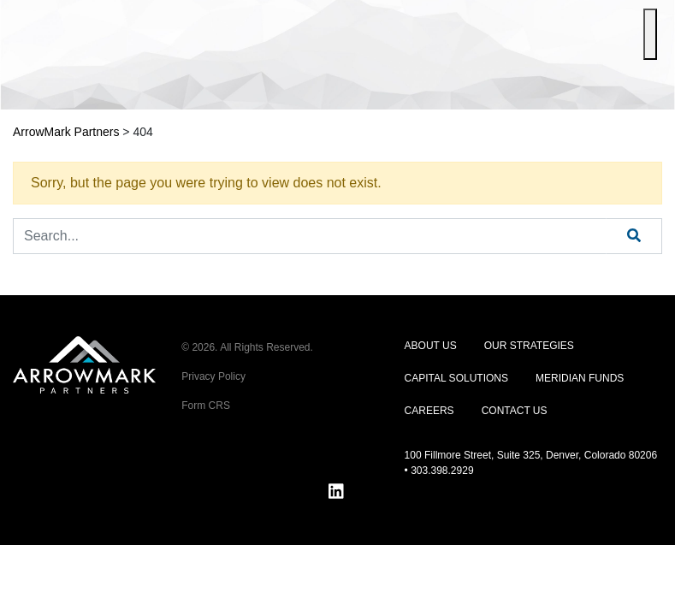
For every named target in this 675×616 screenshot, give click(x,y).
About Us (431, 346)
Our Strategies (529, 346)
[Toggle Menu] (650, 34)
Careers (429, 411)
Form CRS (206, 406)
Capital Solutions (456, 378)
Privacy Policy (213, 376)
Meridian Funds (580, 378)
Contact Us (515, 411)
